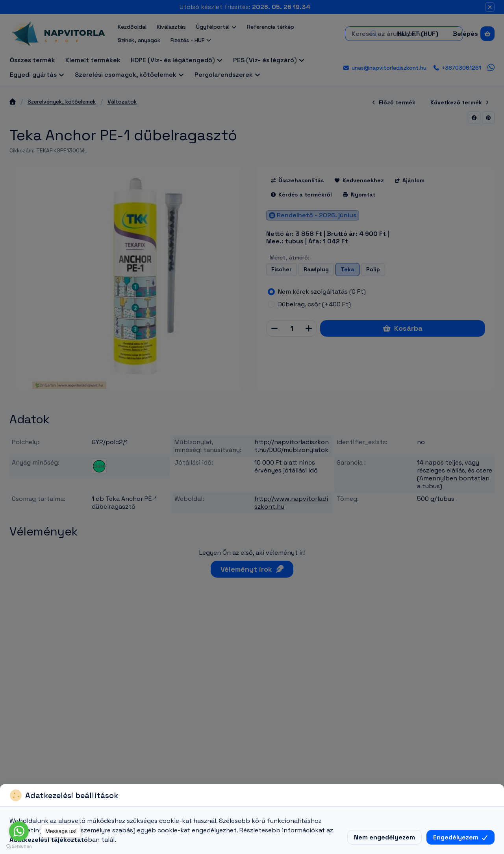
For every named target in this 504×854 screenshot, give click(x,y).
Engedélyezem (460, 837)
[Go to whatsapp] (19, 831)
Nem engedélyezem (384, 837)
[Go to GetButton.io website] (19, 846)
